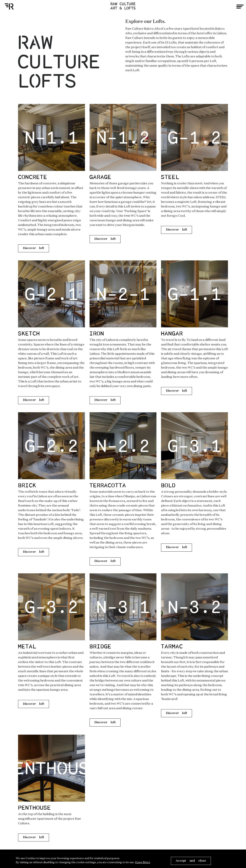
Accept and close (191, 861)
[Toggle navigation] (240, 7)
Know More (143, 862)
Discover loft (34, 248)
